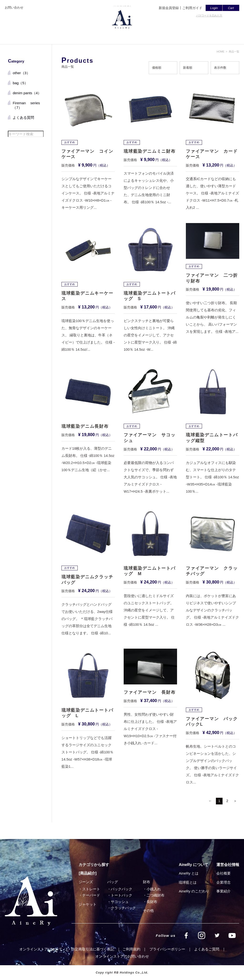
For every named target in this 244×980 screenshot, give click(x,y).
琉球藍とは (188, 882)
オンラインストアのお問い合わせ (122, 956)
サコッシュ (120, 902)
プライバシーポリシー (167, 949)
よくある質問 (23, 117)
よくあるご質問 (140, 35)
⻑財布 (152, 902)
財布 (147, 882)
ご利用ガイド (192, 8)
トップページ (63, 35)
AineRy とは (189, 873)
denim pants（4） (27, 93)
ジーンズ (86, 882)
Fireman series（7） (26, 105)
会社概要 (167, 35)
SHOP (187, 35)
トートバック (122, 895)
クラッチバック (123, 908)
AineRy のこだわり (194, 891)
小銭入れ (154, 889)
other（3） (21, 73)
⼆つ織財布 (155, 895)
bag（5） (20, 83)
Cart (231, 8)
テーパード (91, 895)
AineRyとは (90, 35)
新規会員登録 (169, 8)
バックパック (122, 889)
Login (214, 8)
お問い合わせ (14, 8)
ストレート (91, 889)
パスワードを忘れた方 (209, 16)
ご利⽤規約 (131, 949)
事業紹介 (224, 891)
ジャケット (88, 904)
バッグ (113, 882)
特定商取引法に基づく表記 (93, 949)
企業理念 (224, 882)
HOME (221, 52)
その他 (148, 910)
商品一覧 (114, 35)
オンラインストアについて (41, 949)
